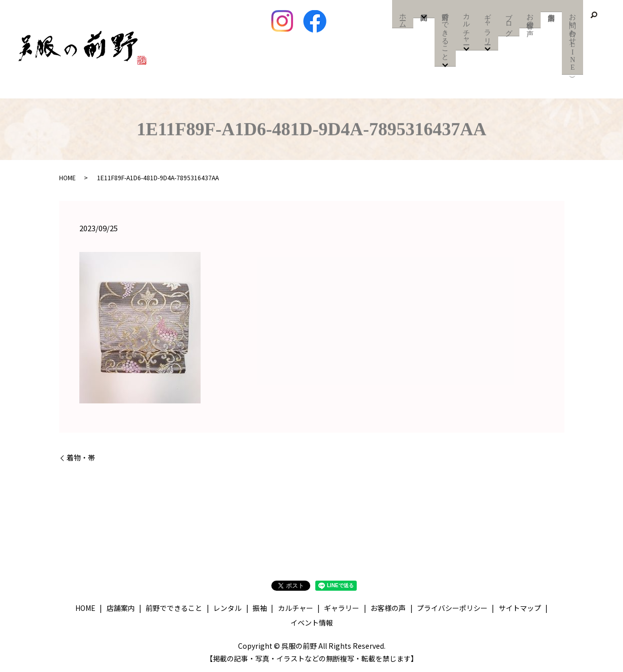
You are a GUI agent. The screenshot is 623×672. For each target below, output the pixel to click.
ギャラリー (488, 26)
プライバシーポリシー (452, 608)
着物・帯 (81, 458)
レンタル (227, 608)
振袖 (260, 608)
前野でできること (445, 34)
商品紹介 (424, 11)
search (594, 15)
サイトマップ (520, 608)
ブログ (509, 22)
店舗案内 (552, 6)
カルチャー (467, 26)
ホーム (403, 18)
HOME (67, 177)
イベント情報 (312, 623)
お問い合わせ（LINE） (573, 41)
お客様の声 (530, 18)
